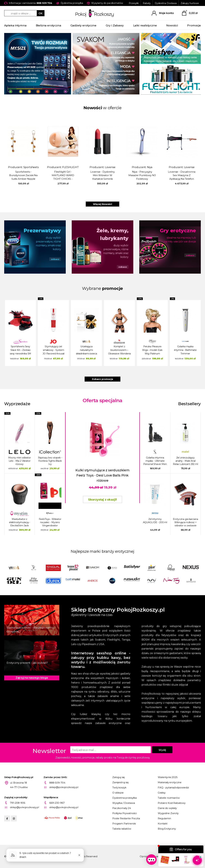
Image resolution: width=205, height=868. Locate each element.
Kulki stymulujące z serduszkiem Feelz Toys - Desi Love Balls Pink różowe (102, 475)
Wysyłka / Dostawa (124, 803)
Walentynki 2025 (168, 777)
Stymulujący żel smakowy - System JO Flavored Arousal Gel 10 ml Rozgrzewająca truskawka (53, 350)
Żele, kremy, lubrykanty (112, 234)
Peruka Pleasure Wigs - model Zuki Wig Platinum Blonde (152, 350)
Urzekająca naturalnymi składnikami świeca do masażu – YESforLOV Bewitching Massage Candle (86, 350)
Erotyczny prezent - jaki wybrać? (27, 663)
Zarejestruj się (120, 782)
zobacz (55, 259)
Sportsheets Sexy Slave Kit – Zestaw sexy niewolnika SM (20, 350)
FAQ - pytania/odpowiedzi (173, 787)
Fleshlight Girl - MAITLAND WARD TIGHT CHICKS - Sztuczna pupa (63, 175)
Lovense (110, 167)
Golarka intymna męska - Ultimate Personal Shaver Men (155, 461)
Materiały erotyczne (170, 782)
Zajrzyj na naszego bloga (32, 678)
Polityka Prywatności (125, 813)
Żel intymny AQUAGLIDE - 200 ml (155, 521)
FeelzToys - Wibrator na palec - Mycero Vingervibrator (50, 522)
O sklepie (118, 793)
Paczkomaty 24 (122, 808)
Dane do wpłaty (167, 808)
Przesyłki (134, 3)
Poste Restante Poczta (126, 818)
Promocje (194, 25)
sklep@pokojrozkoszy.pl (64, 787)
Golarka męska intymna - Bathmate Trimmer (185, 350)
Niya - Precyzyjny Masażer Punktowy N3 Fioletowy (142, 175)
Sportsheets (31, 167)
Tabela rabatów (122, 829)
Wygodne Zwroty (168, 813)
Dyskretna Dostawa (166, 3)
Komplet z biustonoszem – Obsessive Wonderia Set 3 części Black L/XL (119, 350)
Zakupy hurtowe (190, 3)
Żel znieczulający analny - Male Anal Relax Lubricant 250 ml (185, 461)
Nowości (172, 25)
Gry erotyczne (178, 231)
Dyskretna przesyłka (124, 798)
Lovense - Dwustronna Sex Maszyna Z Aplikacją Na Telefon (182, 175)
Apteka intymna (15, 25)
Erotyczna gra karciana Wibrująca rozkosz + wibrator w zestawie (185, 522)
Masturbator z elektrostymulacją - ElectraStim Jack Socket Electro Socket (20, 522)
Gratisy (162, 793)
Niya (150, 167)
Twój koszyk (119, 787)
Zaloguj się (119, 777)
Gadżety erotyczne (83, 25)
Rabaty (147, 3)
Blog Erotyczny (167, 829)
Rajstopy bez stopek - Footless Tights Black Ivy (50, 461)
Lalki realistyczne (145, 25)
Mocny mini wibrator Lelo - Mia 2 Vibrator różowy (19, 461)
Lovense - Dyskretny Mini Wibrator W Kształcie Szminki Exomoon (102, 175)
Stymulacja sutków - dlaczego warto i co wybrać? (30, 630)
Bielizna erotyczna (48, 25)
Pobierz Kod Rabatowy (172, 803)
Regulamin (164, 818)
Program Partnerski (124, 824)
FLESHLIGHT (70, 167)
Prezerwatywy (42, 231)
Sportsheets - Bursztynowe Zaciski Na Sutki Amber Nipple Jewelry (23, 175)
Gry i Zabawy (115, 25)
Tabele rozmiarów (169, 798)
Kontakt (163, 824)
